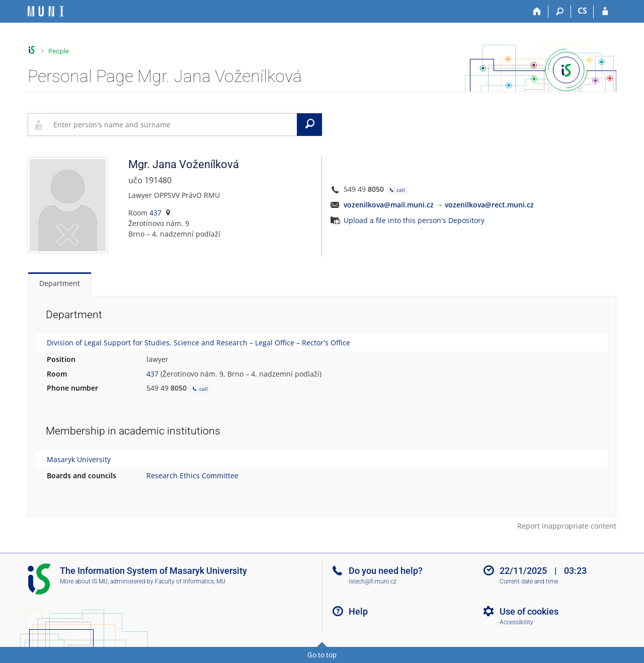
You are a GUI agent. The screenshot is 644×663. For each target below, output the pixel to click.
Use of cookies (529, 611)
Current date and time (529, 581)
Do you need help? (386, 571)
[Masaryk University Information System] (46, 11)
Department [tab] (60, 283)
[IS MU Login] (605, 12)
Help (358, 611)
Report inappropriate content (567, 526)
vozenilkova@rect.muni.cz (489, 205)
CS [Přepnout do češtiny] (582, 11)
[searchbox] (173, 124)
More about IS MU (84, 581)
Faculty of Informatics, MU (190, 581)
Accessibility (516, 622)
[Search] (560, 12)
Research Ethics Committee (192, 475)
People (59, 51)
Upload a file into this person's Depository (414, 220)
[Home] (537, 12)
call (397, 190)
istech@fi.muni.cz (373, 581)
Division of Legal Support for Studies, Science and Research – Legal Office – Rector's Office (198, 343)
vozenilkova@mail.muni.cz (389, 205)
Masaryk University (79, 459)
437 (155, 213)
